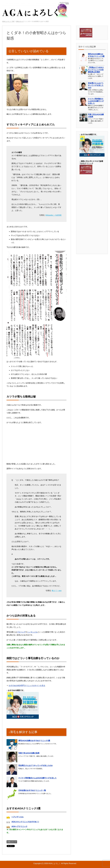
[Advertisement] (92, 214)
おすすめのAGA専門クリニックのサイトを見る (27, 686)
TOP (8, 21)
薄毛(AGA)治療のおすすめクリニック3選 (34, 741)
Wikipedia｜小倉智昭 (53, 215)
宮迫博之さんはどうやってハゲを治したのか (36, 765)
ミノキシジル (32, 632)
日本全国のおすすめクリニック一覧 (32, 790)
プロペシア (21, 632)
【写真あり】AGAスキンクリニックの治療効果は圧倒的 (96, 70)
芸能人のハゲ (12, 842)
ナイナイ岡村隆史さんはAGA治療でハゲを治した (37, 778)
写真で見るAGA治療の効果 (29, 753)
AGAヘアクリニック (19, 826)
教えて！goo (57, 591)
